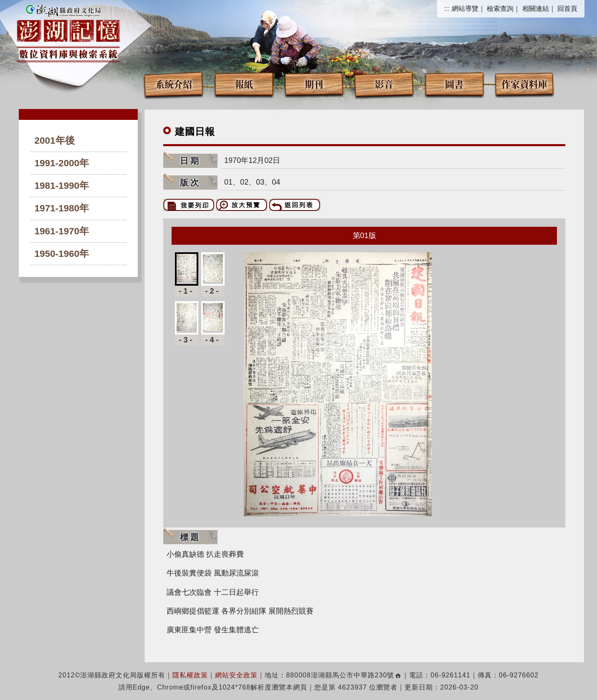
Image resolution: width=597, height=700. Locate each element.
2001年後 (55, 141)
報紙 (244, 84)
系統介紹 (174, 84)
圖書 (454, 84)
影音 (384, 84)
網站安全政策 (236, 675)
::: (447, 9)
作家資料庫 (524, 84)
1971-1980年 (62, 208)
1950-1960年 (62, 254)
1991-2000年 (62, 163)
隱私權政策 (190, 675)
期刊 (314, 84)
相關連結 (536, 9)
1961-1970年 (62, 231)
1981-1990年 (62, 186)
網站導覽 (465, 9)
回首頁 (567, 9)
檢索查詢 (500, 9)
